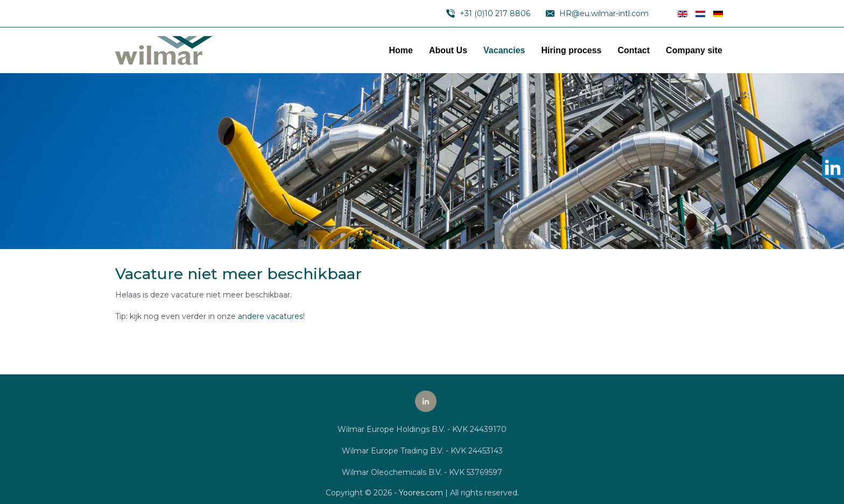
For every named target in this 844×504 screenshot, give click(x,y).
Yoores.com (421, 493)
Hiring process (571, 50)
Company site (694, 50)
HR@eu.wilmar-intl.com (604, 13)
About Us (448, 50)
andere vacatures (270, 316)
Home (401, 50)
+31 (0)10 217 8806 (495, 13)
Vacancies (504, 50)
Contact (634, 50)
